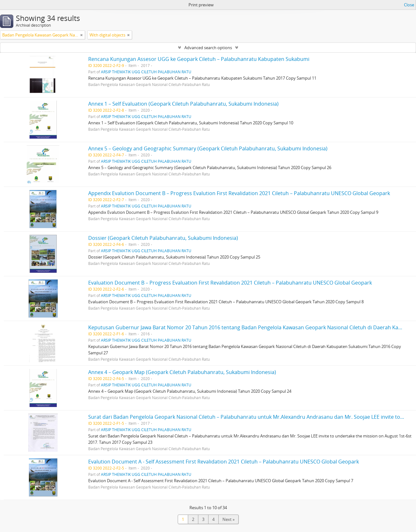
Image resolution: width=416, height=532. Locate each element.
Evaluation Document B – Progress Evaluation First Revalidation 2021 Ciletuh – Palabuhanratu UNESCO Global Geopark (230, 283)
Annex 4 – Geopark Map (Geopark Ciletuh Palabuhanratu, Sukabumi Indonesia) (182, 372)
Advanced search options (208, 48)
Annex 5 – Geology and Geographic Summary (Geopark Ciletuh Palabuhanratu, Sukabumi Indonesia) (208, 148)
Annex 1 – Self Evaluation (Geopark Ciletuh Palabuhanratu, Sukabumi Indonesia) (183, 104)
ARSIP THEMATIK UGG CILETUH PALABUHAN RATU (146, 72)
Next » (228, 519)
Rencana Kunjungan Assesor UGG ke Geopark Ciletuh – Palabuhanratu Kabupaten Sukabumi (199, 59)
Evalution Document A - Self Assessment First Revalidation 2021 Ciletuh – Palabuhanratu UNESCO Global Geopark (224, 462)
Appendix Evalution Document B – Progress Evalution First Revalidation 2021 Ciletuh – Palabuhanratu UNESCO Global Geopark (239, 193)
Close (409, 5)
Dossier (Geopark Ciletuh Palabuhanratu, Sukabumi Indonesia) (163, 238)
